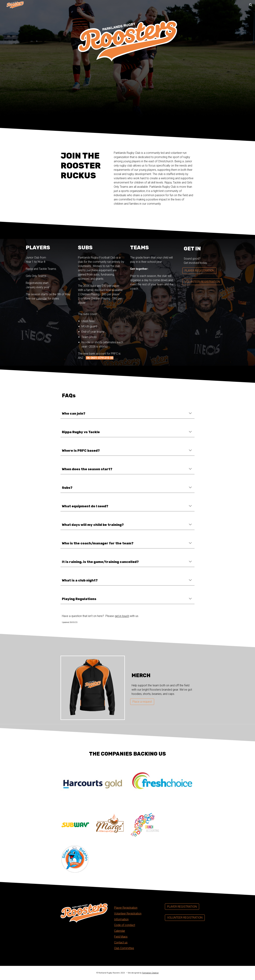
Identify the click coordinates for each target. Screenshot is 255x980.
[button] (251, 5)
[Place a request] (142, 702)
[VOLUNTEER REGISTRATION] (202, 282)
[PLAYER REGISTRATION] (199, 271)
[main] (84, 166)
